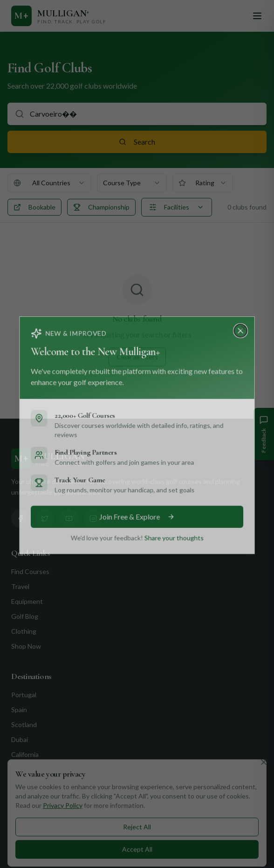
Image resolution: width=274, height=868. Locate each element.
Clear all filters (137, 357)
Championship (101, 207)
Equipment (27, 601)
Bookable (34, 207)
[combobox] (49, 183)
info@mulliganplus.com (59, 861)
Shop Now (26, 646)
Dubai (20, 739)
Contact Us (30, 799)
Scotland (24, 724)
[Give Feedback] (264, 434)
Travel (20, 586)
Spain (19, 710)
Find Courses (30, 571)
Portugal (24, 695)
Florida (21, 769)
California (25, 754)
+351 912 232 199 (53, 844)
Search (137, 142)
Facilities (177, 207)
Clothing (24, 631)
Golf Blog (25, 616)
